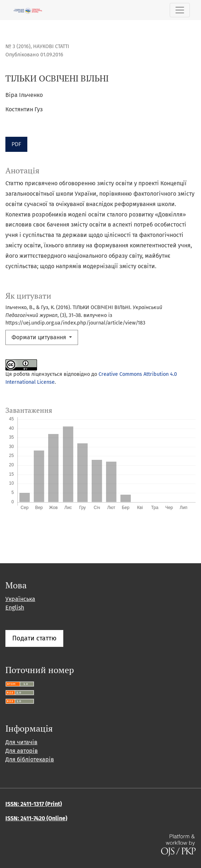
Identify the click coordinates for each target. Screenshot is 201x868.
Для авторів (22, 751)
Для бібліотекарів (30, 759)
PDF (16, 144)
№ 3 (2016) (18, 46)
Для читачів (21, 742)
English (15, 608)
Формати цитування (40, 337)
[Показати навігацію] (180, 10)
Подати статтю (34, 638)
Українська (20, 599)
